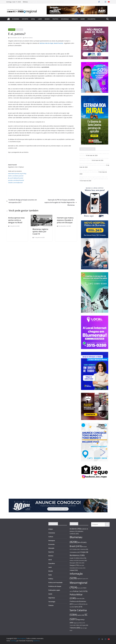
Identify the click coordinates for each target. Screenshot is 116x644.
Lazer (40, 19)
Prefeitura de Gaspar (55, 586)
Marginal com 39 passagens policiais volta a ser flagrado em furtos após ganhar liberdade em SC (46, 3)
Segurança (65, 19)
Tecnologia (52, 602)
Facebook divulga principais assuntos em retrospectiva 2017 (22, 201)
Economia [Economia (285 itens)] (83, 561)
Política (55, 19)
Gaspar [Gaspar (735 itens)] (74, 565)
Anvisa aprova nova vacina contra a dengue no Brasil (16, 220)
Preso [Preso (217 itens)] (76, 604)
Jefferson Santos (28, 38)
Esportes (25, 19)
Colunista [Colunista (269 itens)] (84, 549)
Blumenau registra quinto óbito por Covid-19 (40, 232)
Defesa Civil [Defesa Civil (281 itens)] (74, 561)
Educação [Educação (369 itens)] (74, 563)
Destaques (20, 30)
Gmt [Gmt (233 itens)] (82, 565)
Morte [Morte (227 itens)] (80, 588)
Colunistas (91, 19)
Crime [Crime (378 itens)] (83, 558)
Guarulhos (52, 563)
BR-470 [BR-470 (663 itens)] (82, 542)
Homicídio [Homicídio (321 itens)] (74, 568)
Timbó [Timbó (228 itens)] (73, 625)
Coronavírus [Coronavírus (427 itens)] (75, 552)
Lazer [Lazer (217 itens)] (85, 579)
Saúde (83, 19)
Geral (33, 19)
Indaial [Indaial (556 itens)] (74, 570)
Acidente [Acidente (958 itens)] (75, 529)
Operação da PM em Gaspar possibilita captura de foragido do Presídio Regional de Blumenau (61, 202)
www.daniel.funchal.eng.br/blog (17, 174)
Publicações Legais (54, 590)
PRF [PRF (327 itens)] (81, 604)
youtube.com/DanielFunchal (16, 180)
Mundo (47, 19)
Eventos (51, 556)
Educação (51, 548)
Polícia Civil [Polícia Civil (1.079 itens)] (80, 591)
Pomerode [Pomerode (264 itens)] (80, 598)
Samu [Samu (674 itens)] (78, 607)
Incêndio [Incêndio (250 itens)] (82, 568)
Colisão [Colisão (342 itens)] (76, 549)
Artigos (51, 529)
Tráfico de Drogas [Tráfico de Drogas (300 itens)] (82, 625)
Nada (50, 575)
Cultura (51, 537)
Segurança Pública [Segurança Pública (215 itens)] (79, 623)
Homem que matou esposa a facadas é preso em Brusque (65, 220)
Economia (16, 19)
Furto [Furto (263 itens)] (82, 563)
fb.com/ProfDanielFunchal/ (16, 178)
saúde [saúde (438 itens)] (81, 615)
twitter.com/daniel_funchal (16, 176)
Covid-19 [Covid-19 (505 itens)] (74, 558)
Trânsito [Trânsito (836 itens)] (75, 628)
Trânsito (75, 19)
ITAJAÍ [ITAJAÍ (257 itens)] (80, 579)
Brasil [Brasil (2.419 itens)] (76, 546)
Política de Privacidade (55, 583)
